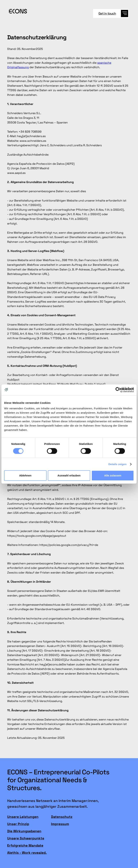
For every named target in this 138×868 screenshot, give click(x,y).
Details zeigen (117, 464)
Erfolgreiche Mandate (25, 846)
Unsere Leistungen (23, 817)
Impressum (60, 824)
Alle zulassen (113, 475)
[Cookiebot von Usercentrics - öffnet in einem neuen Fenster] (118, 390)
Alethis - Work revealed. (27, 853)
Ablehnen (25, 475)
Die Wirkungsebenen (24, 831)
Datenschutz (62, 817)
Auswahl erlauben (69, 475)
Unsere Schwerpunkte (26, 838)
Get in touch (107, 13)
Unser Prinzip (18, 824)
